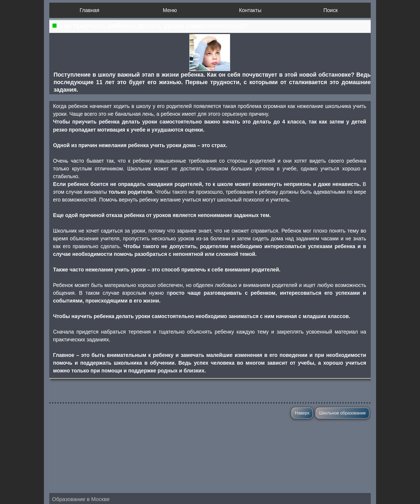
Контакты (250, 10)
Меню (170, 10)
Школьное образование (342, 413)
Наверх (302, 413)
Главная (89, 10)
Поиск (331, 10)
